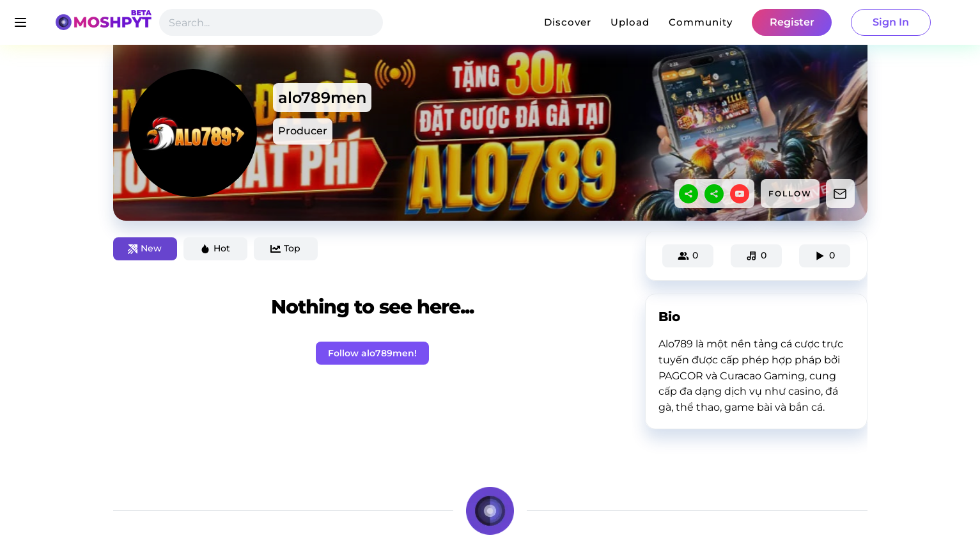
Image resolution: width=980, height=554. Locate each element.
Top (285, 248)
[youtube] (740, 194)
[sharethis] (688, 194)
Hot (215, 248)
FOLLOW (790, 194)
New (145, 248)
